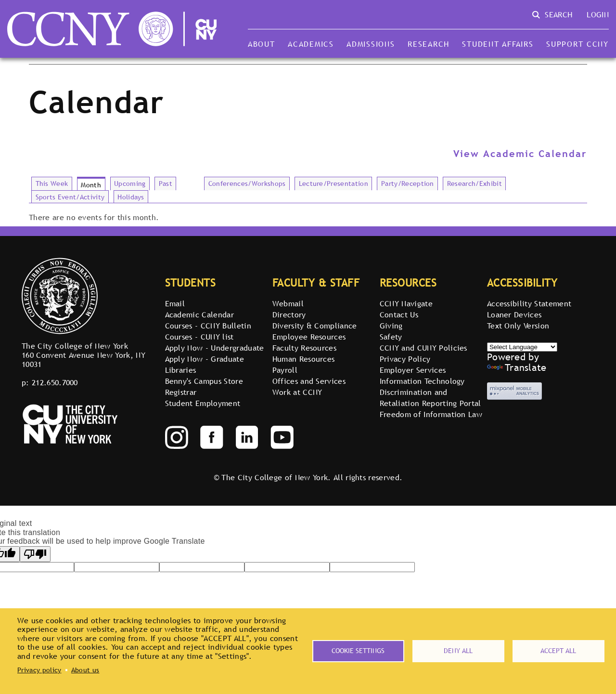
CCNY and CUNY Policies (423, 348)
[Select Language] (522, 347)
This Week (52, 183)
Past (166, 183)
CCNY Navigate (406, 303)
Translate (517, 367)
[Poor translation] (35, 554)
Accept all (558, 651)
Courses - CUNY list (199, 337)
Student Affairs (498, 44)
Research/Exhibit (475, 183)
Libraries (181, 370)
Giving (391, 326)
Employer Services (413, 370)
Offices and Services (309, 381)
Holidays (131, 197)
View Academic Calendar (520, 154)
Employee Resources (309, 337)
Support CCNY (577, 44)
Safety (391, 337)
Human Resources (304, 359)
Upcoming (130, 183)
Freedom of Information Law (431, 414)
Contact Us (399, 314)
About (262, 44)
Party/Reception (408, 183)
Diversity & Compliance (315, 326)
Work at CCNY (297, 392)
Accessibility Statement (529, 303)
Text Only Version (518, 326)
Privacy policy (39, 670)
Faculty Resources (304, 348)
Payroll (285, 370)
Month (91, 185)
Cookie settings (358, 651)
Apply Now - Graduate (205, 359)
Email (175, 303)
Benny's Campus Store (204, 381)
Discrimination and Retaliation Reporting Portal (430, 398)
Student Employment (203, 403)
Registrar (181, 392)
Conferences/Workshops (247, 183)
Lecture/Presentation (334, 183)
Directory (289, 314)
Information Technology (422, 381)
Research (429, 44)
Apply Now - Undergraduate (215, 348)
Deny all (458, 651)
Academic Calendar (199, 314)
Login (598, 14)
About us (85, 670)
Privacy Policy (405, 359)
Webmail (288, 303)
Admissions (371, 44)
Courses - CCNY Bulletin (208, 326)
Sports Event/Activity (70, 197)
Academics (311, 44)
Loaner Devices (514, 314)
